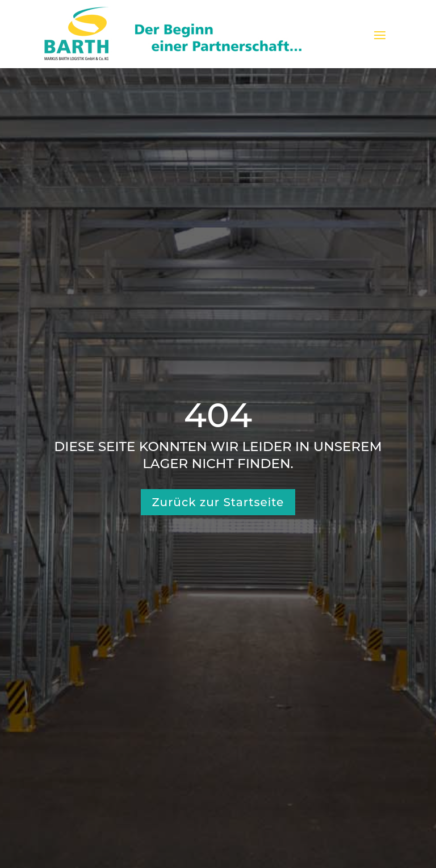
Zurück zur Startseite (218, 502)
